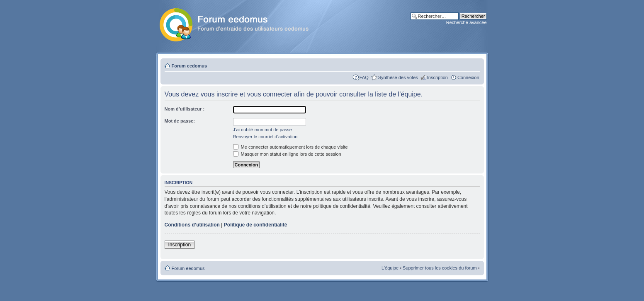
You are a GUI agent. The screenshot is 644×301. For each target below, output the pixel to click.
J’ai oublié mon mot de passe (262, 130)
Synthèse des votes (398, 77)
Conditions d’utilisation (192, 225)
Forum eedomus (190, 66)
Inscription (437, 77)
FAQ (364, 77)
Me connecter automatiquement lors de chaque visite (290, 147)
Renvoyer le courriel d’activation (265, 137)
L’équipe (390, 268)
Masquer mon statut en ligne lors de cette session (287, 154)
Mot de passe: (180, 121)
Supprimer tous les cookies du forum (440, 268)
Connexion (468, 77)
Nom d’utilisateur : (185, 109)
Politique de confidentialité (256, 225)
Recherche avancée (467, 22)
